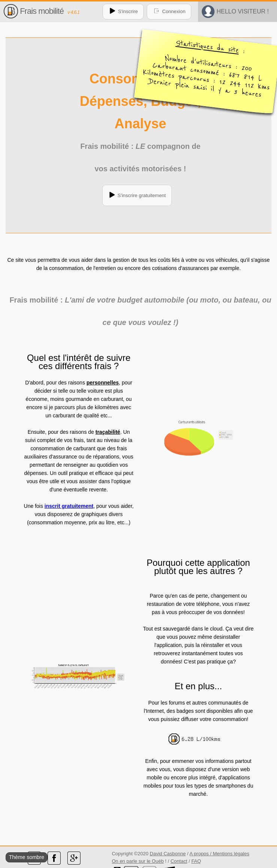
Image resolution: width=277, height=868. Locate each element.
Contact (179, 861)
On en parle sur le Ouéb (138, 861)
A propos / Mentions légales (219, 854)
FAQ (196, 861)
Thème (17, 857)
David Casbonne (168, 854)
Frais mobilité (42, 11)
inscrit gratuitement (69, 506)
